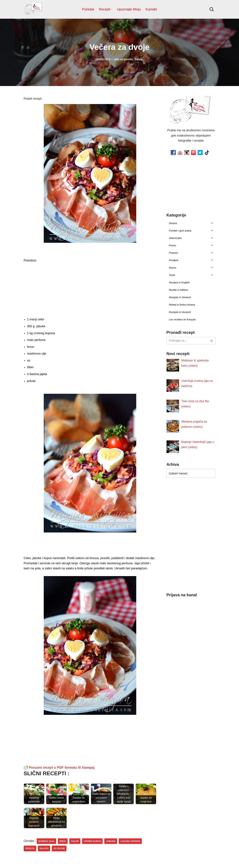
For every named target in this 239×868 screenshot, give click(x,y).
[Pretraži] (212, 9)
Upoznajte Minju (129, 9)
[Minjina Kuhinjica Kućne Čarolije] (34, 9)
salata (44, 849)
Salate (138, 59)
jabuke (111, 841)
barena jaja (46, 841)
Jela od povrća (123, 59)
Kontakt (151, 9)
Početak (88, 9)
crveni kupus (92, 841)
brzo (63, 841)
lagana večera (130, 841)
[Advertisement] (90, 289)
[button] (112, 9)
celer (75, 841)
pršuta (30, 849)
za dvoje (59, 849)
